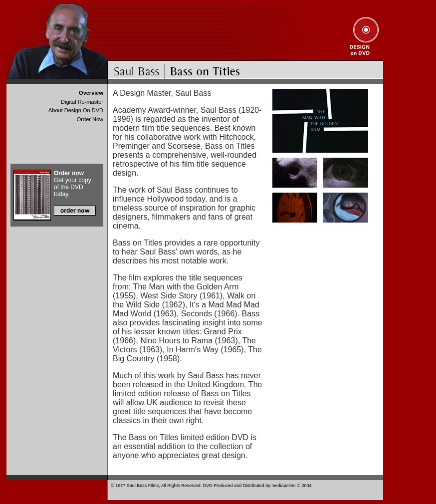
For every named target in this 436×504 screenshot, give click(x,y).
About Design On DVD (76, 110)
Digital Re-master (82, 102)
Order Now (90, 119)
